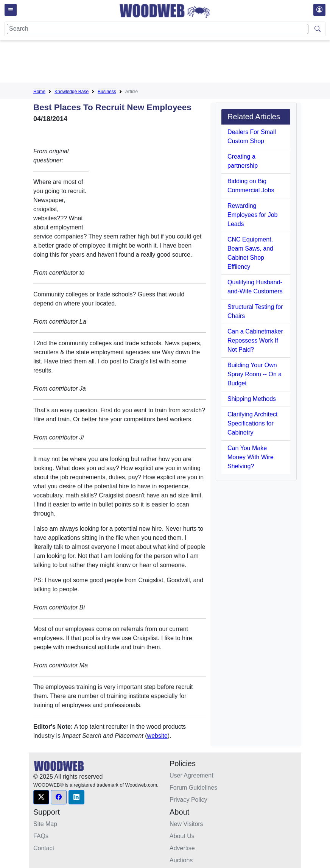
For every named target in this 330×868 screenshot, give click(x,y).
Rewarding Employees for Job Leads (253, 215)
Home (39, 92)
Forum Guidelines (193, 788)
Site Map (45, 824)
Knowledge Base (72, 92)
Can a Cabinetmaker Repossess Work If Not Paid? (255, 340)
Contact (44, 848)
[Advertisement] (171, 63)
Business (107, 92)
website (157, 736)
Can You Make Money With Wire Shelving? (251, 457)
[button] (41, 797)
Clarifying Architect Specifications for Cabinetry (253, 423)
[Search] (158, 29)
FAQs (41, 836)
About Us (182, 836)
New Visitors (186, 824)
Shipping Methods (252, 399)
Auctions (181, 860)
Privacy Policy (188, 800)
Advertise (182, 848)
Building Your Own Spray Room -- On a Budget (255, 374)
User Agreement (191, 775)
